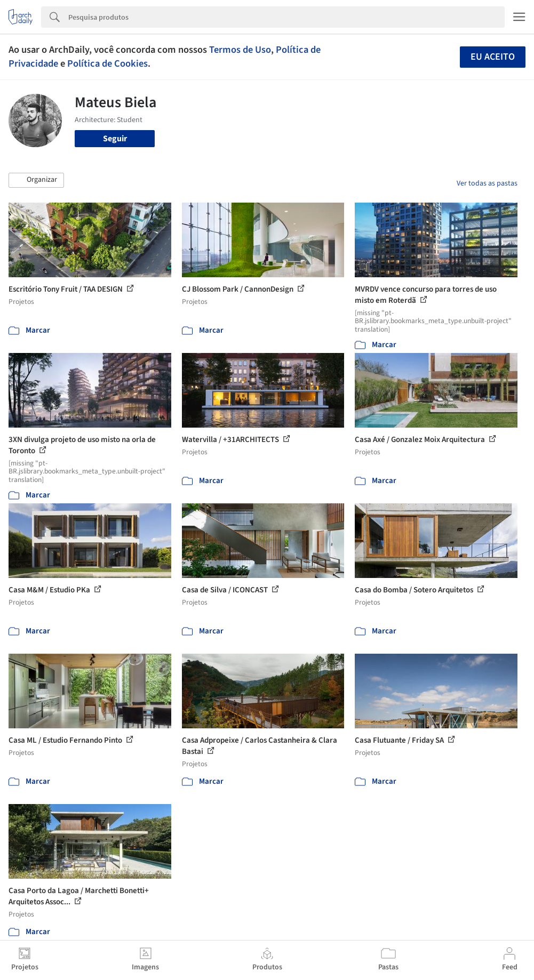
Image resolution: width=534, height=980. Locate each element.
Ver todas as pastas (487, 183)
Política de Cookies (107, 63)
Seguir (115, 139)
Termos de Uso (240, 50)
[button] (36, 180)
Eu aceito (493, 57)
